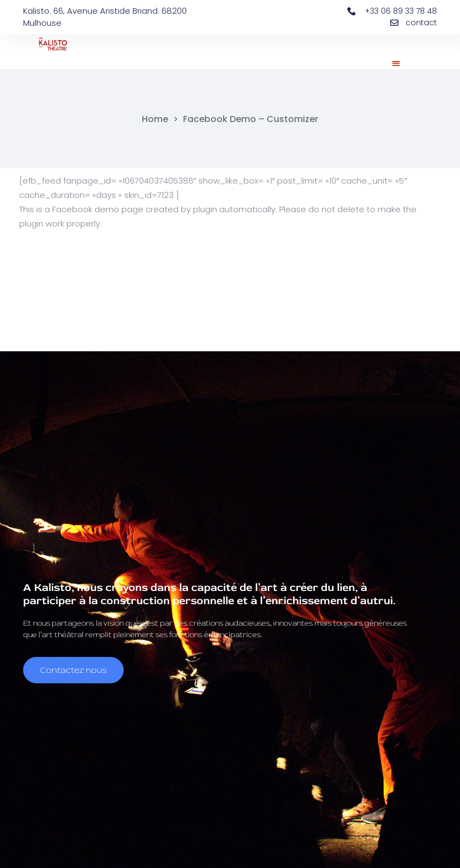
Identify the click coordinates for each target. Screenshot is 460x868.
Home (155, 119)
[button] (397, 63)
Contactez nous (73, 666)
